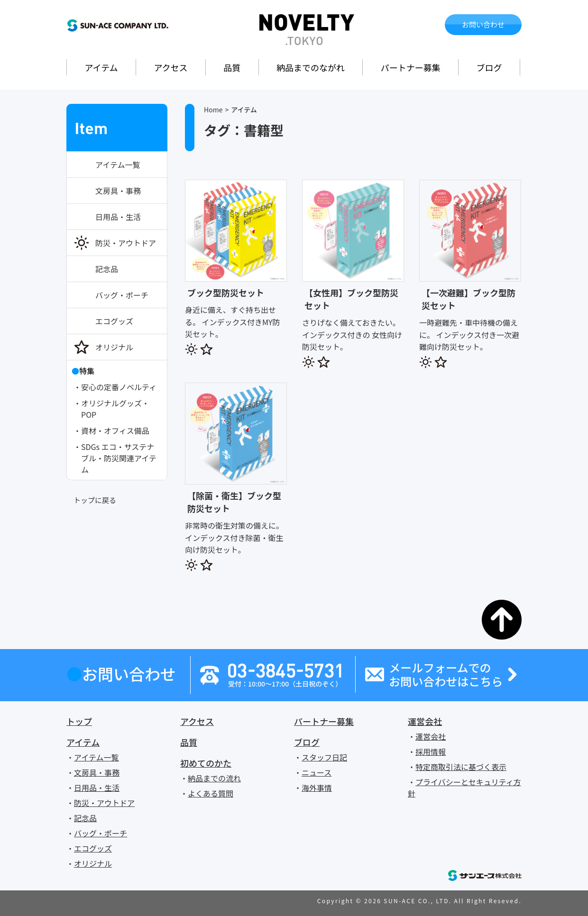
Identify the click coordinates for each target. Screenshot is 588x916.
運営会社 (425, 721)
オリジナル (114, 347)
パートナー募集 (411, 67)
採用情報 (431, 751)
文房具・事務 (118, 191)
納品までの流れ (214, 778)
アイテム (101, 67)
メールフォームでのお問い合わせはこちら (446, 675)
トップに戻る (95, 500)
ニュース (317, 772)
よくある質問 (211, 793)
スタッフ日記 (324, 757)
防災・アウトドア (126, 243)
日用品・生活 (118, 217)
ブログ (489, 67)
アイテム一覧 (118, 165)
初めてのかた (206, 763)
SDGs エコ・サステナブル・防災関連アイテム (119, 458)
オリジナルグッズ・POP (115, 409)
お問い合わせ (483, 24)
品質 (232, 67)
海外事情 (317, 788)
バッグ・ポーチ (122, 295)
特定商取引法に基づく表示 (461, 767)
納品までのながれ (311, 67)
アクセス (170, 67)
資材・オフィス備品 (115, 431)
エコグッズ (114, 321)
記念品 (107, 269)
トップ (79, 721)
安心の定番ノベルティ (119, 387)
